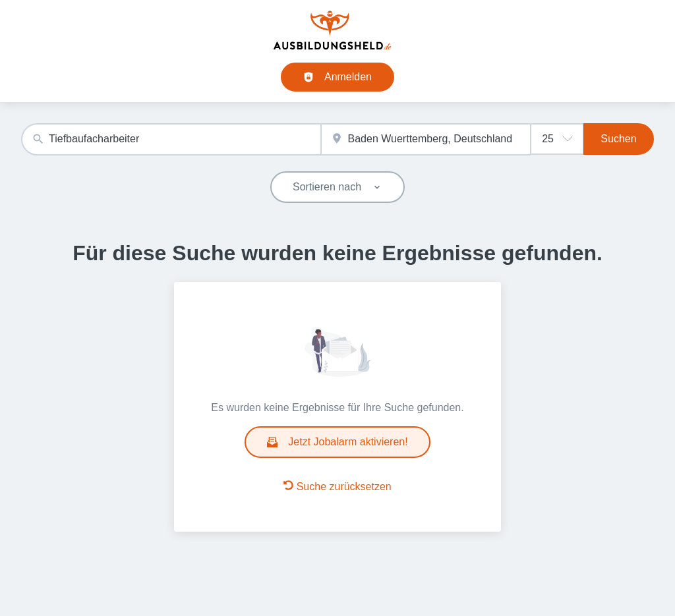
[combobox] (171, 139)
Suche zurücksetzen (337, 486)
